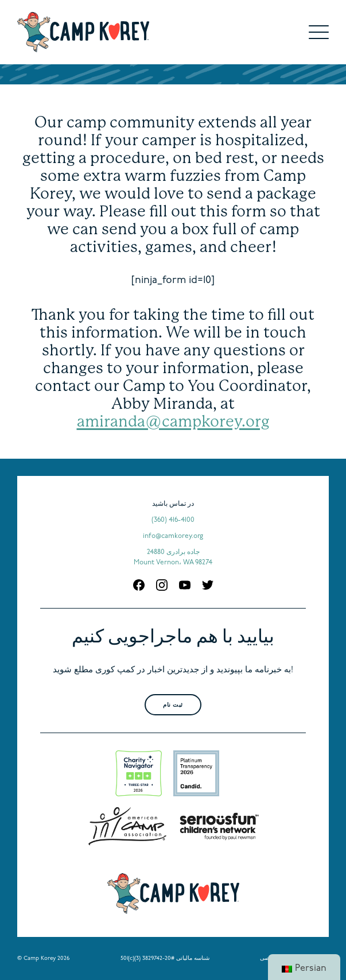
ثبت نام (173, 705)
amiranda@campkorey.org (173, 421)
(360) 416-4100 (173, 520)
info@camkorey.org (173, 536)
